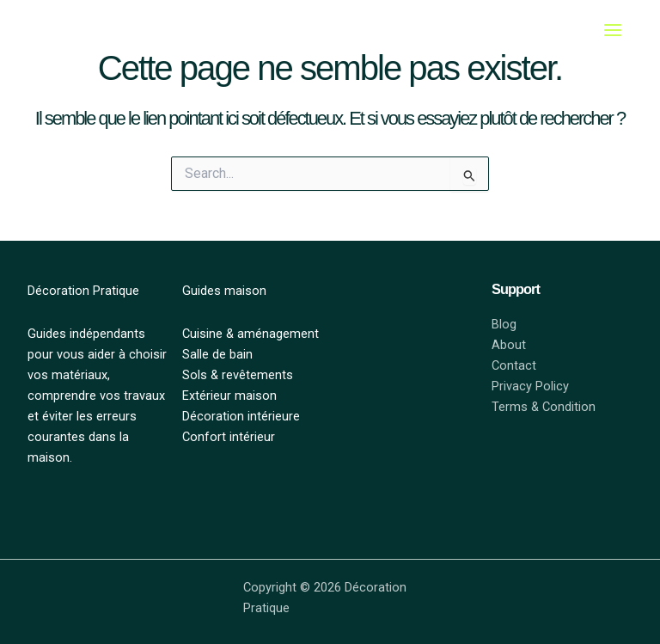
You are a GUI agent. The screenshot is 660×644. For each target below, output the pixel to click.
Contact (514, 365)
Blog (504, 324)
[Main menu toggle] (613, 30)
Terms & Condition (544, 407)
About (509, 345)
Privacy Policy (530, 386)
